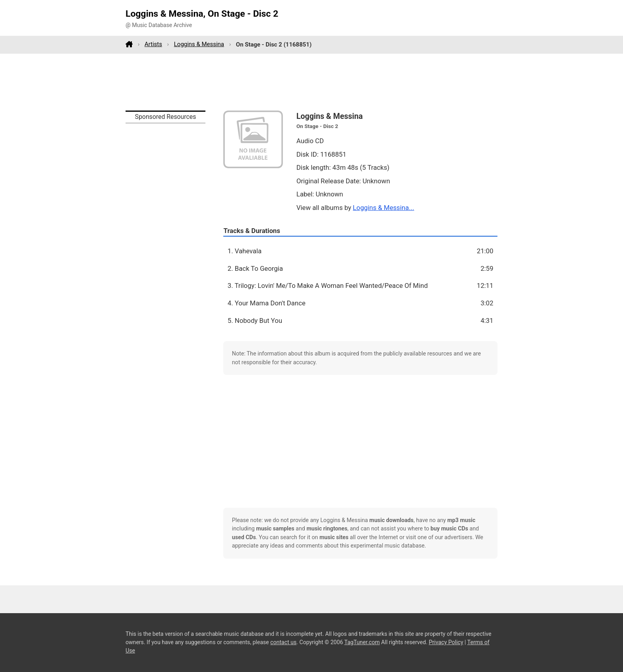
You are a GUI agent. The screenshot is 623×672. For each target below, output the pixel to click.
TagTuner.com (362, 642)
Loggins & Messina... (383, 208)
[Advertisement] (311, 82)
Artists (153, 44)
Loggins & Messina (199, 44)
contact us (283, 642)
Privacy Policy (446, 642)
